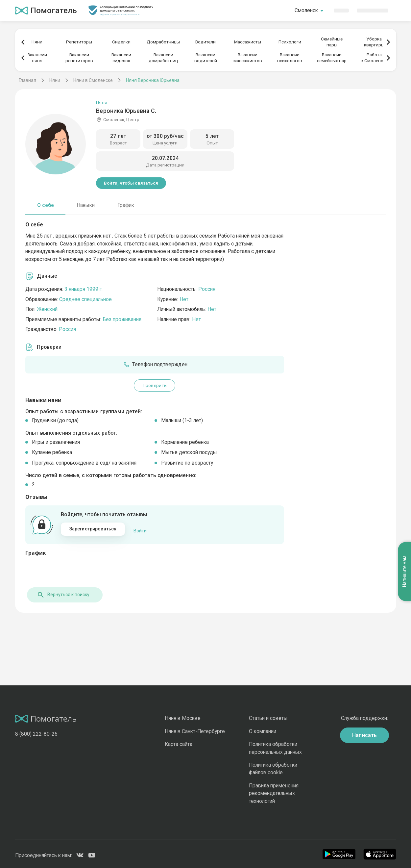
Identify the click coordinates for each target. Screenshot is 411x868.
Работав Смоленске (374, 58)
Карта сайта (179, 741)
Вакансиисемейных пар (332, 58)
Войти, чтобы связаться (131, 183)
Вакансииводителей (206, 58)
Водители (205, 42)
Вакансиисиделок (121, 58)
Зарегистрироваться (93, 529)
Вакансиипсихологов (290, 58)
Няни (37, 42)
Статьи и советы (268, 715)
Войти (140, 529)
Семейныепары (332, 42)
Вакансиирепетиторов (79, 58)
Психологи (290, 42)
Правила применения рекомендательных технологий (274, 790)
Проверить (155, 385)
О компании (263, 728)
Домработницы (163, 42)
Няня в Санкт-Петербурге (195, 728)
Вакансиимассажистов (248, 58)
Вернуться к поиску (61, 592)
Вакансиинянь (37, 58)
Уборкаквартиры (374, 42)
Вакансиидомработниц (163, 58)
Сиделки (121, 42)
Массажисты (248, 42)
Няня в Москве (183, 715)
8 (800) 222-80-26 (36, 731)
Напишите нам (404, 491)
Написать (365, 732)
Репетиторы (79, 42)
